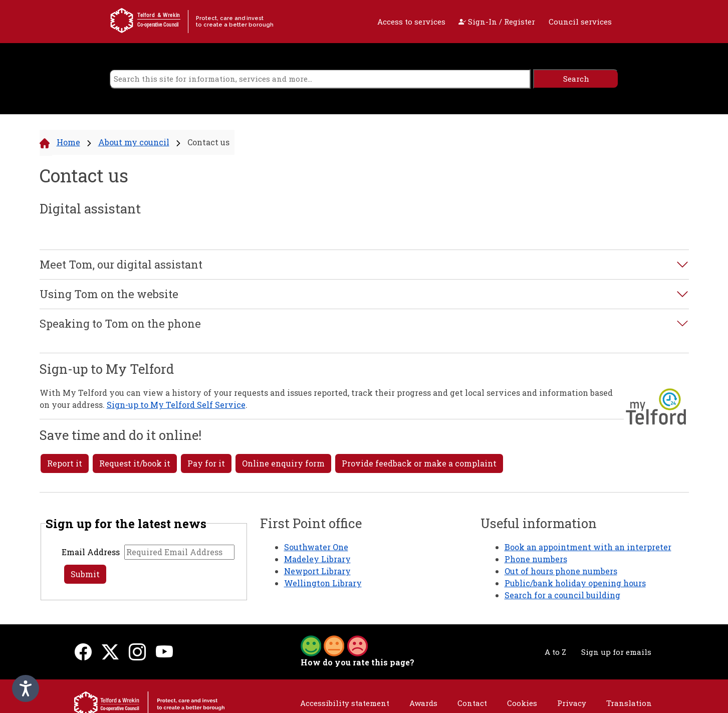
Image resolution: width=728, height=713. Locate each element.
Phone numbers (536, 559)
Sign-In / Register (497, 22)
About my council (134, 142)
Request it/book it (135, 463)
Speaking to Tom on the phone (120, 324)
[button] (334, 645)
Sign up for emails (616, 652)
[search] (320, 79)
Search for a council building (562, 595)
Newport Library (317, 571)
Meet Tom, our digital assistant (121, 265)
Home (68, 142)
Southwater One (316, 547)
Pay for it (206, 463)
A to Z (555, 652)
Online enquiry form (283, 463)
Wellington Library (323, 583)
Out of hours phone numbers (561, 571)
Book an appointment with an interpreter (588, 547)
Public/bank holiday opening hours (575, 583)
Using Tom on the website (109, 294)
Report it (65, 463)
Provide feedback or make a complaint (419, 463)
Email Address (91, 552)
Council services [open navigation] (580, 22)
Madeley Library (317, 559)
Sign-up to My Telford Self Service (176, 405)
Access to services (411, 22)
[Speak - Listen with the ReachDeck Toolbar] (26, 688)
